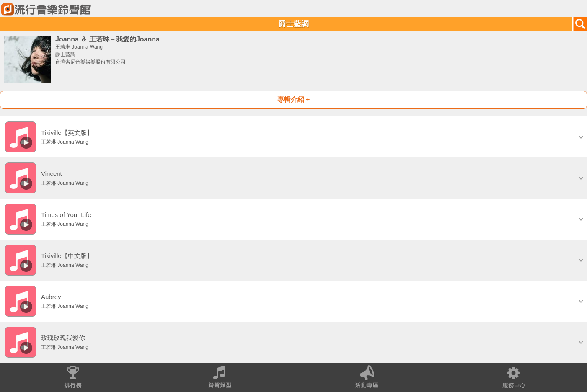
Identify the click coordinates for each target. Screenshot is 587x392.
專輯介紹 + (294, 99)
